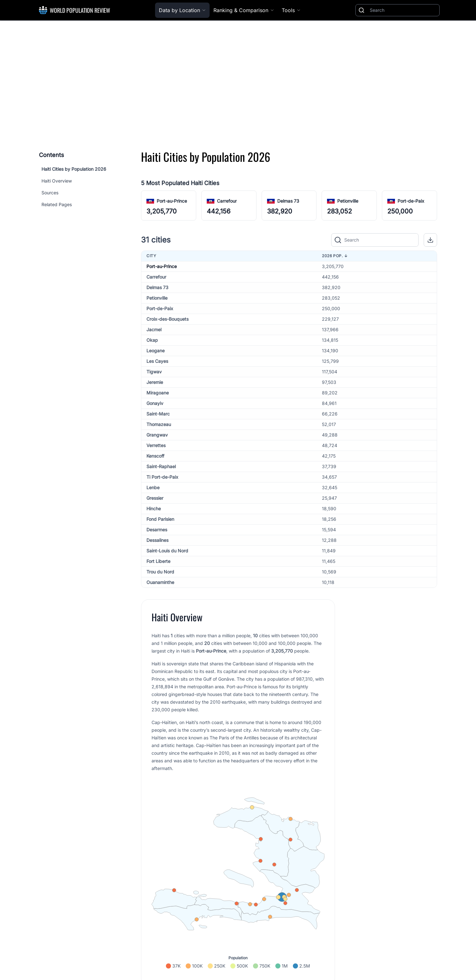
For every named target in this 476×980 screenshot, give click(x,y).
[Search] (403, 10)
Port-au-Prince (172, 201)
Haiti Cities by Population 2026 (74, 169)
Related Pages (57, 204)
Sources (50, 193)
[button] (430, 240)
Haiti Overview (57, 181)
